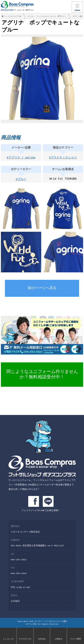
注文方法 (42, 639)
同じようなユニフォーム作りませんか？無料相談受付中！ (42, 376)
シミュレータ (8, 639)
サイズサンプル (25, 639)
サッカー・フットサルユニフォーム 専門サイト (47, 17)
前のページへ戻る (42, 290)
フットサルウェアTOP (13, 17)
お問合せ (59, 639)
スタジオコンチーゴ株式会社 (25, 532)
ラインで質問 (75, 639)
